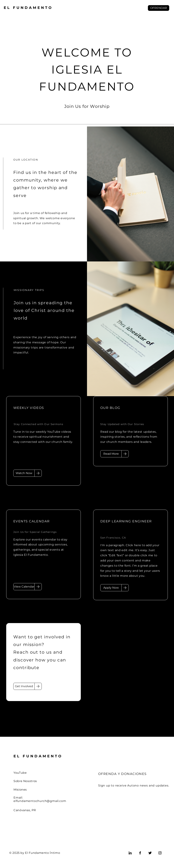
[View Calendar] (24, 587)
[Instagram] (160, 853)
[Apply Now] (111, 588)
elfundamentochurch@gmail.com (40, 801)
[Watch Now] (24, 473)
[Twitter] (150, 853)
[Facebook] (140, 853)
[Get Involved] (24, 686)
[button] (159, 8)
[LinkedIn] (130, 853)
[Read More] (111, 454)
